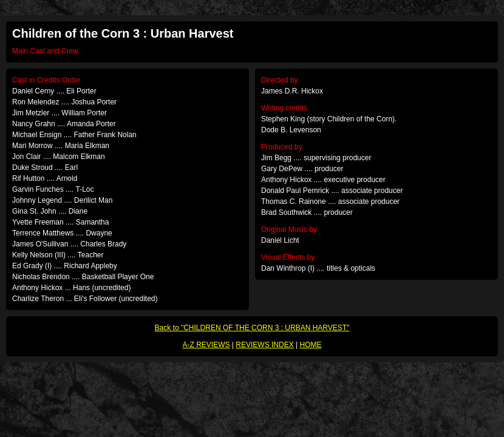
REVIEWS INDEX (264, 345)
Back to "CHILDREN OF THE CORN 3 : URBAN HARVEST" (252, 328)
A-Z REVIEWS (206, 345)
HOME (310, 345)
